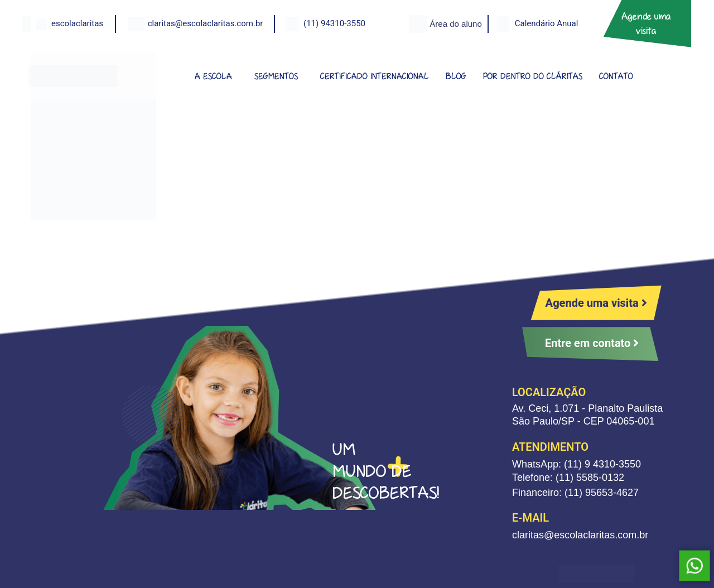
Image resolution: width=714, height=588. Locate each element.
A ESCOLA (213, 76)
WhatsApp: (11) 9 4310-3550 (576, 464)
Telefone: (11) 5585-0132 (568, 478)
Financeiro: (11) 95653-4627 (575, 493)
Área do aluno (455, 24)
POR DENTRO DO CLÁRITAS (533, 76)
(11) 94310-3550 (334, 23)
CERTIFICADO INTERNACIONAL (375, 76)
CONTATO (616, 76)
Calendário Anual (547, 23)
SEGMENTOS (276, 76)
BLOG (456, 76)
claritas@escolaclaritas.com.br (206, 23)
